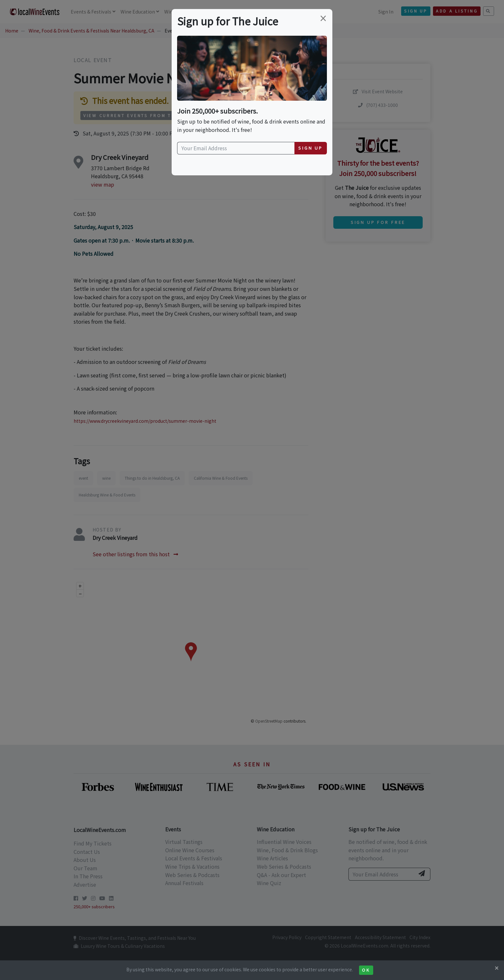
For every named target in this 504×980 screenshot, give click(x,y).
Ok (366, 970)
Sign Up (310, 148)
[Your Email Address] (236, 148)
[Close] (497, 968)
